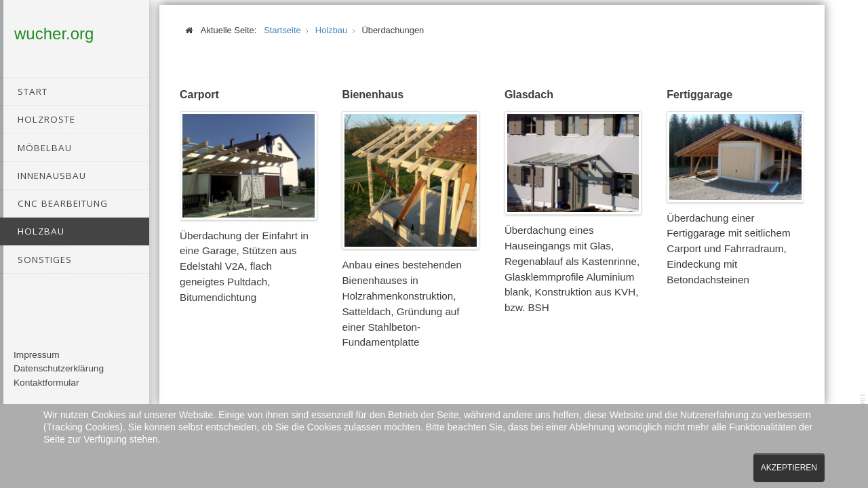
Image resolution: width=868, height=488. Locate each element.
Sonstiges (45, 260)
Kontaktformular (46, 392)
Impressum (37, 364)
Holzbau (41, 231)
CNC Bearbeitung (63, 203)
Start (33, 91)
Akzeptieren (789, 468)
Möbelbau (45, 148)
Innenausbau (52, 176)
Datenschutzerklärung (59, 379)
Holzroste (46, 119)
